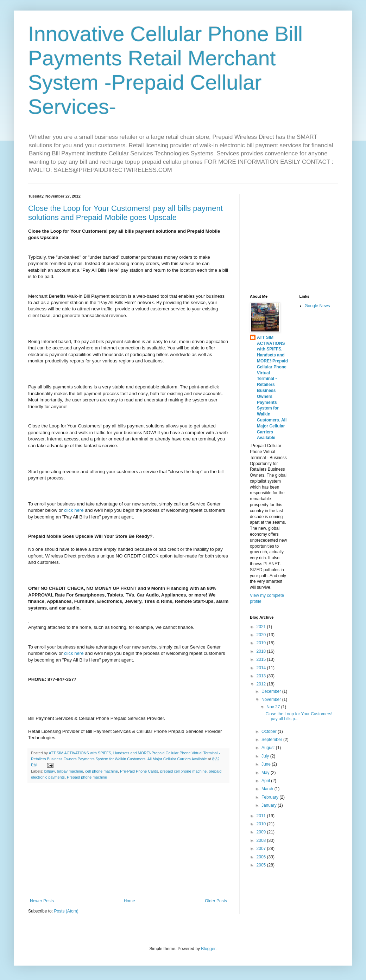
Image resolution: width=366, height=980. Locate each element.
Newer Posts (42, 901)
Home (130, 901)
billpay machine (70, 771)
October (270, 731)
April (266, 781)
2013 (262, 676)
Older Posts (216, 901)
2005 (262, 865)
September (272, 740)
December (272, 691)
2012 (262, 684)
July (266, 756)
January (270, 805)
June (267, 764)
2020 (262, 635)
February (270, 797)
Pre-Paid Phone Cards (139, 771)
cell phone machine (102, 771)
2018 (262, 651)
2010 (262, 824)
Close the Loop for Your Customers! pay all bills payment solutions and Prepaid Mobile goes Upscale (125, 213)
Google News (317, 306)
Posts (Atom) (66, 911)
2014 (262, 668)
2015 (262, 659)
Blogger (208, 949)
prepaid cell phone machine (183, 771)
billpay (50, 771)
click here (74, 510)
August (269, 748)
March (268, 789)
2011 (262, 816)
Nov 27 (274, 707)
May (266, 773)
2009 (262, 832)
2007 (262, 849)
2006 (262, 857)
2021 (262, 627)
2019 (262, 643)
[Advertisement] (128, 840)
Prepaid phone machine (87, 777)
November (272, 699)
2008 (262, 840)
